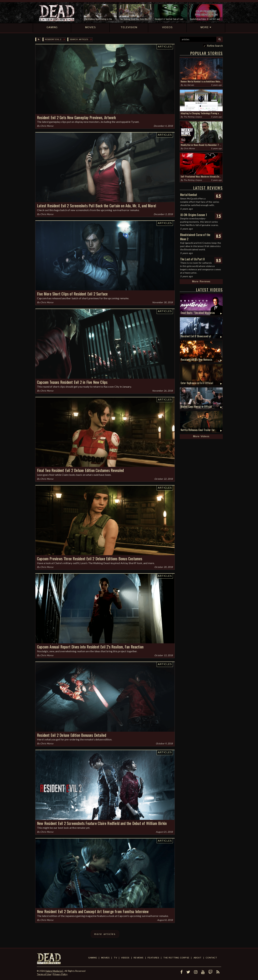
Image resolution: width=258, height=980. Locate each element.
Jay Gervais (189, 85)
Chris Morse (47, 126)
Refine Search (215, 46)
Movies (105, 958)
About (198, 958)
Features (153, 958)
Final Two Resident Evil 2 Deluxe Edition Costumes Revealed (80, 470)
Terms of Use (44, 974)
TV (115, 958)
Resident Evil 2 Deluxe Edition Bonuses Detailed (72, 735)
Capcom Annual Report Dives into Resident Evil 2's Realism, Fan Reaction (90, 647)
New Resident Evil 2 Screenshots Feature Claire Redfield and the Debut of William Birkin (102, 823)
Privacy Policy (60, 974)
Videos (125, 958)
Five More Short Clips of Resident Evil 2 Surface (72, 294)
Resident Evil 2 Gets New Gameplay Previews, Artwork (76, 117)
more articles (105, 934)
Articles (165, 47)
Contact (211, 958)
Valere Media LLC (54, 971)
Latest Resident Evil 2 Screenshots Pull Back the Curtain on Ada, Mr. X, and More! (97, 205)
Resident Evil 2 (53, 39)
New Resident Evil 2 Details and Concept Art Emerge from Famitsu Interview (93, 911)
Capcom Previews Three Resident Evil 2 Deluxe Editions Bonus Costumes (90, 558)
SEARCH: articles (79, 39)
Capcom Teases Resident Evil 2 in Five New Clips (72, 382)
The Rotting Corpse (193, 117)
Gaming (93, 958)
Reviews (138, 958)
